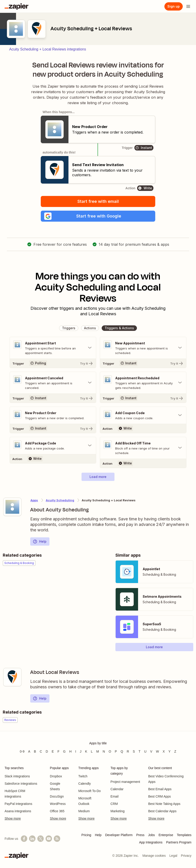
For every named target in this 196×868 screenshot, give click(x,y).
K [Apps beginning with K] (86, 751)
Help (40, 541)
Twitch (83, 776)
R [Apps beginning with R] (128, 751)
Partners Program (179, 842)
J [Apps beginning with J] (80, 751)
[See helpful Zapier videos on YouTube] (49, 839)
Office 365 (57, 811)
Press (140, 835)
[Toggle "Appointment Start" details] (53, 348)
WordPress (58, 804)
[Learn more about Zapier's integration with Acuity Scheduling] (12, 507)
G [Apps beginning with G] (64, 751)
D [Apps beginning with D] (47, 751)
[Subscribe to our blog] (57, 839)
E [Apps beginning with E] (53, 751)
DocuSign (57, 796)
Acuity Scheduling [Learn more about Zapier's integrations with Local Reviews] (60, 500)
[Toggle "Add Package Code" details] (53, 446)
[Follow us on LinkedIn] (32, 839)
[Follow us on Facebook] (24, 839)
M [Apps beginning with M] (98, 751)
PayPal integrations (18, 804)
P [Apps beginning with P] (116, 751)
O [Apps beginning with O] (110, 751)
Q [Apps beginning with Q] (122, 751)
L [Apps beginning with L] (92, 751)
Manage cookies (154, 856)
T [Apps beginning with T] (140, 751)
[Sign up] (174, 6)
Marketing (118, 811)
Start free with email (98, 201)
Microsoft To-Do (90, 791)
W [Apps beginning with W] (157, 751)
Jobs (152, 835)
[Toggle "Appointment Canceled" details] (53, 383)
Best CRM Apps (159, 796)
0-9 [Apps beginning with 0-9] (22, 751)
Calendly (84, 784)
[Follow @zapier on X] (41, 839)
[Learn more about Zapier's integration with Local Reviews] (12, 677)
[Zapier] (16, 6)
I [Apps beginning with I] (76, 751)
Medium (84, 811)
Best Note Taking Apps (164, 804)
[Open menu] (188, 6)
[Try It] (53, 363)
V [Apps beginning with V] (151, 751)
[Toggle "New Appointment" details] (143, 348)
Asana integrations (18, 811)
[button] (98, 216)
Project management (125, 782)
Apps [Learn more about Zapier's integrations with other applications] (34, 500)
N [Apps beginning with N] (104, 751)
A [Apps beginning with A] (29, 751)
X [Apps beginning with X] (164, 751)
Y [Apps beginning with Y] (170, 751)
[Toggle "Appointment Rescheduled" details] (143, 383)
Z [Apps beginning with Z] (175, 751)
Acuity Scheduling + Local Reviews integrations (48, 49)
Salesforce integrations (21, 784)
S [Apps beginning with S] (134, 751)
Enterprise (166, 835)
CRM (114, 804)
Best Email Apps (160, 789)
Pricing (86, 835)
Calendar (117, 789)
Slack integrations (17, 776)
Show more (13, 818)
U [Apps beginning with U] (145, 751)
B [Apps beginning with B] (35, 751)
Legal (173, 856)
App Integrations (151, 842)
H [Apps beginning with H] (70, 751)
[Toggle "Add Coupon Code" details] (143, 415)
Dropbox (56, 776)
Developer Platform (119, 835)
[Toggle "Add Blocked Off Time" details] (143, 448)
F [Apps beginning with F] (59, 751)
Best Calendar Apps (162, 811)
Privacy (186, 856)
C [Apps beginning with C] (41, 751)
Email (115, 796)
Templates (184, 835)
